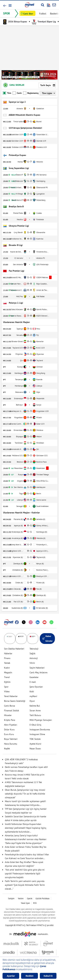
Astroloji (34, 658)
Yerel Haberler (11, 696)
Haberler (8, 653)
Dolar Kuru (9, 729)
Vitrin (32, 663)
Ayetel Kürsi (35, 744)
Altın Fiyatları (11, 725)
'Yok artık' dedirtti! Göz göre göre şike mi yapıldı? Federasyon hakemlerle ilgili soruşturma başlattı (25, 874)
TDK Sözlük (35, 739)
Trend (7, 677)
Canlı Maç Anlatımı (39, 672)
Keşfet (7, 749)
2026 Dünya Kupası (15, 22)
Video (7, 691)
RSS (35, 903)
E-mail (33, 682)
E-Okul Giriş (35, 725)
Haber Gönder (47, 639)
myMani (33, 696)
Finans (7, 658)
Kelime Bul (35, 706)
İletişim (11, 898)
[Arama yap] (43, 5)
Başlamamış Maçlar (31, 93)
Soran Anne (35, 710)
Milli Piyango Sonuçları (41, 720)
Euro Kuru (9, 734)
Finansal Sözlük (12, 710)
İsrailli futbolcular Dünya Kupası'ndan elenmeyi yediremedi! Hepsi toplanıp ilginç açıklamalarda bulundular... (26, 828)
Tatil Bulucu (35, 715)
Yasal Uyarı (25, 903)
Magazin (8, 672)
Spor (6, 687)
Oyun (32, 701)
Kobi (32, 691)
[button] (10, 5)
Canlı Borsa (10, 706)
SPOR (7, 13)
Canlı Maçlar (17, 93)
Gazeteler (34, 677)
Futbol (43, 13)
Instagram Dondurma (40, 729)
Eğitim (7, 682)
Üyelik (30, 898)
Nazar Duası (35, 749)
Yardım (21, 898)
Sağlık (32, 653)
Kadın (7, 668)
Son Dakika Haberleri (14, 649)
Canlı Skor (28, 14)
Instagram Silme (37, 734)
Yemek (7, 663)
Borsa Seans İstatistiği (15, 701)
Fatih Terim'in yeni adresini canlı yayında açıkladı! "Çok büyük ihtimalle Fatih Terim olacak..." (25, 885)
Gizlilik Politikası (42, 898)
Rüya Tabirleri (11, 739)
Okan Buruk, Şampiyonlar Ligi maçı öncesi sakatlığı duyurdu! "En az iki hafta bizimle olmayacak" (25, 794)
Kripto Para (10, 720)
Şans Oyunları (36, 687)
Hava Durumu (11, 744)
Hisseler (8, 715)
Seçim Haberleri (37, 668)
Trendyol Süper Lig (44, 22)
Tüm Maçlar (7, 93)
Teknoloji (34, 649)
